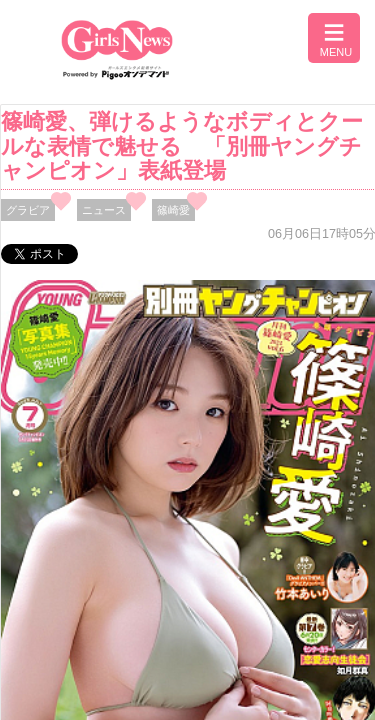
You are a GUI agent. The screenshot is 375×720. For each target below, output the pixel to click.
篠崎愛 (173, 210)
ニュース (104, 210)
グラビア (28, 210)
